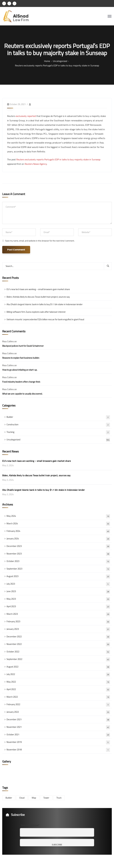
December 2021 (58, 719)
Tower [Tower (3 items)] (46, 798)
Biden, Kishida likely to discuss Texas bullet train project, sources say (38, 297)
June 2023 (58, 591)
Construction (58, 425)
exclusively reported (26, 116)
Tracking (58, 432)
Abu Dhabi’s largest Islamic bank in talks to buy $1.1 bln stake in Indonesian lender (45, 304)
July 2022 (58, 674)
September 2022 (58, 659)
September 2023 (58, 569)
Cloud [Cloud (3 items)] (22, 798)
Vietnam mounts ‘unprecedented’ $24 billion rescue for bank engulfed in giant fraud (45, 319)
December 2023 (58, 546)
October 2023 (58, 561)
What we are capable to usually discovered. (22, 394)
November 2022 (58, 644)
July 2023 (58, 584)
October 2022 (58, 652)
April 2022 (58, 689)
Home (47, 61)
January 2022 (58, 712)
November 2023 (58, 554)
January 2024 (58, 539)
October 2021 (58, 735)
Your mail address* (30, 825)
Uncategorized (60, 61)
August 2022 (58, 667)
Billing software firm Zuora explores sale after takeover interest (36, 312)
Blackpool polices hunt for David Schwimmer (23, 346)
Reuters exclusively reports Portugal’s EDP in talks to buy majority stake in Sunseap (58, 159)
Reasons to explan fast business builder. (21, 358)
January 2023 (58, 629)
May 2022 (58, 682)
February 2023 (58, 622)
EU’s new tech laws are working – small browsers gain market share (38, 289)
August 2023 (58, 576)
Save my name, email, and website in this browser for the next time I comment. (40, 241)
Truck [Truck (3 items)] (59, 798)
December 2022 (58, 637)
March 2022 (58, 697)
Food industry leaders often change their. (21, 382)
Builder (58, 417)
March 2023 (58, 614)
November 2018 (58, 750)
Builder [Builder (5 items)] (9, 798)
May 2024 (58, 516)
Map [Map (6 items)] (34, 798)
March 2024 (58, 524)
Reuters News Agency (36, 164)
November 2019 (58, 742)
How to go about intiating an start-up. (20, 370)
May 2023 (58, 599)
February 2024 (58, 531)
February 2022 (58, 704)
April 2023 (58, 606)
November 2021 (58, 727)
